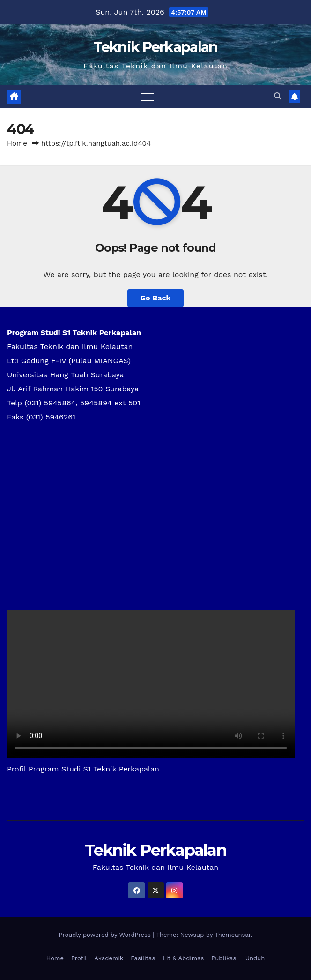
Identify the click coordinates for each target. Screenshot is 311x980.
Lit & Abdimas (183, 958)
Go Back (156, 298)
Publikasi (224, 958)
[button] (278, 96)
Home (17, 143)
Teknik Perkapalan (155, 47)
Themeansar (233, 935)
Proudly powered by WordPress (106, 935)
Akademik (109, 958)
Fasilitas (143, 958)
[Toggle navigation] (148, 97)
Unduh (255, 958)
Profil (79, 958)
